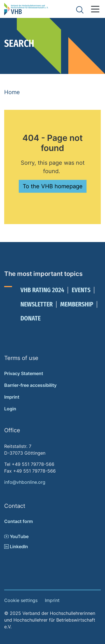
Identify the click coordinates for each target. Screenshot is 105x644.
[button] (95, 9)
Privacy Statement (24, 373)
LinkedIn (16, 547)
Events (81, 290)
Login (10, 409)
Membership (77, 304)
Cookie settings (21, 600)
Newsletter (37, 304)
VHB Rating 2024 (42, 290)
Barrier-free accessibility (30, 385)
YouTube (16, 536)
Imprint (12, 397)
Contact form (18, 521)
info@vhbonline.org (25, 482)
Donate (31, 318)
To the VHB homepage (53, 186)
